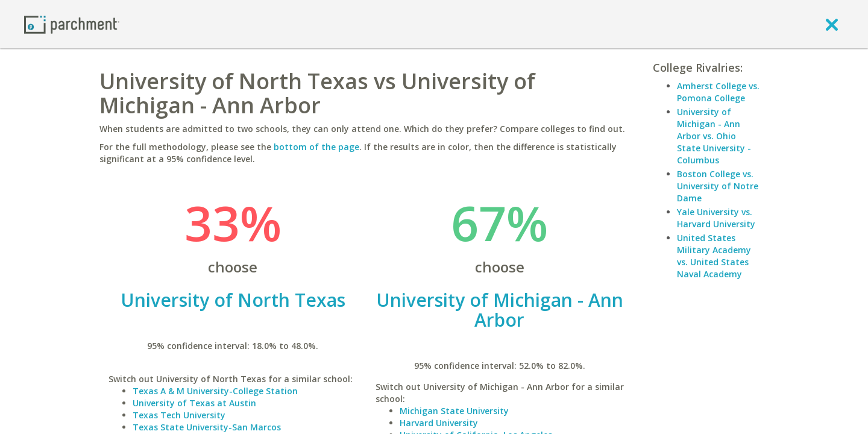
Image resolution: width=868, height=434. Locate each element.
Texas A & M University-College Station (215, 391)
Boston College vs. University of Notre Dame (718, 186)
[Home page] (72, 24)
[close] (832, 24)
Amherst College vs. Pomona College (718, 92)
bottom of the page (316, 147)
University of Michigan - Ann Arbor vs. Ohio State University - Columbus (714, 136)
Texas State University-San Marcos (207, 427)
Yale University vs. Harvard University (716, 218)
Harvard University (439, 423)
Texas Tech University (179, 415)
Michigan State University (454, 411)
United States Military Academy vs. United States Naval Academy (714, 256)
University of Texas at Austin (194, 403)
